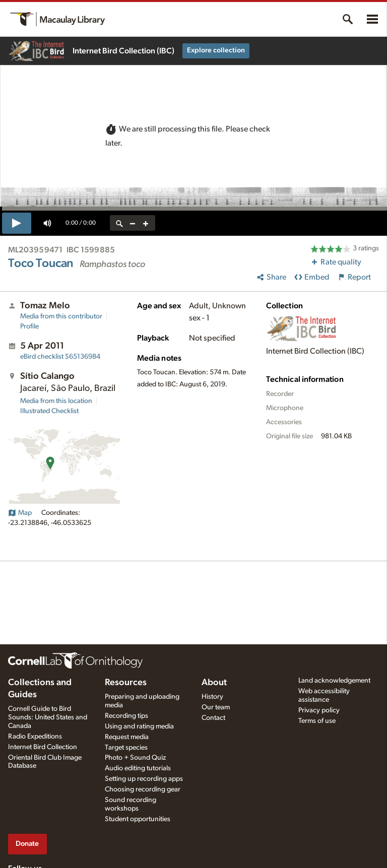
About (214, 683)
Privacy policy (319, 710)
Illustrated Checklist (49, 411)
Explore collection (216, 50)
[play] (17, 223)
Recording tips (126, 716)
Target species (126, 748)
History (212, 697)
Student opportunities (138, 819)
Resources (126, 683)
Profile (29, 326)
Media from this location (56, 401)
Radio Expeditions (35, 737)
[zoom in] (146, 223)
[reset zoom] (119, 223)
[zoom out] (133, 223)
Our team (216, 707)
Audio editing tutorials (138, 768)
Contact (213, 718)
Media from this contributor (61, 316)
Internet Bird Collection (43, 747)
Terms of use (317, 721)
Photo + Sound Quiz (135, 758)
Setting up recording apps (144, 779)
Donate (27, 844)
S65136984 (60, 357)
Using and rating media (139, 726)
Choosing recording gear (143, 789)
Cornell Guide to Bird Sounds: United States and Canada (48, 717)
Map (20, 513)
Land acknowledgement (334, 681)
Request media (127, 737)
